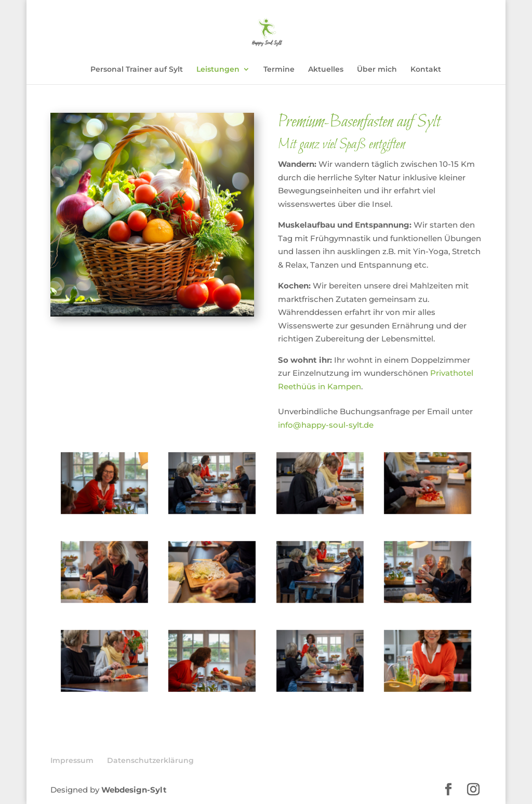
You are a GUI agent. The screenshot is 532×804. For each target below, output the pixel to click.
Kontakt (426, 70)
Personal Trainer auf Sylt (137, 70)
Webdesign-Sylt (134, 790)
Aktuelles (326, 70)
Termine (279, 70)
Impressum (72, 760)
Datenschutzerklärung (150, 760)
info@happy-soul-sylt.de (326, 425)
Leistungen (218, 70)
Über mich (377, 70)
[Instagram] (473, 790)
